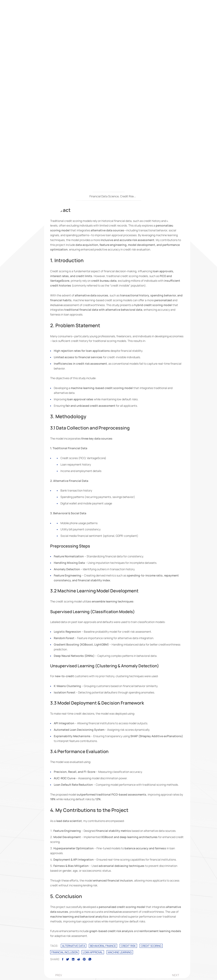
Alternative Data (74, 946)
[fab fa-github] (127, 114)
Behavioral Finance (103, 946)
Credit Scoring (151, 946)
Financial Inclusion (65, 952)
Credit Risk (128, 946)
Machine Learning (120, 952)
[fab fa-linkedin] (98, 114)
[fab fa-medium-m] (117, 114)
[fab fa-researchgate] (136, 114)
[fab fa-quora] (108, 114)
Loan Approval (93, 952)
